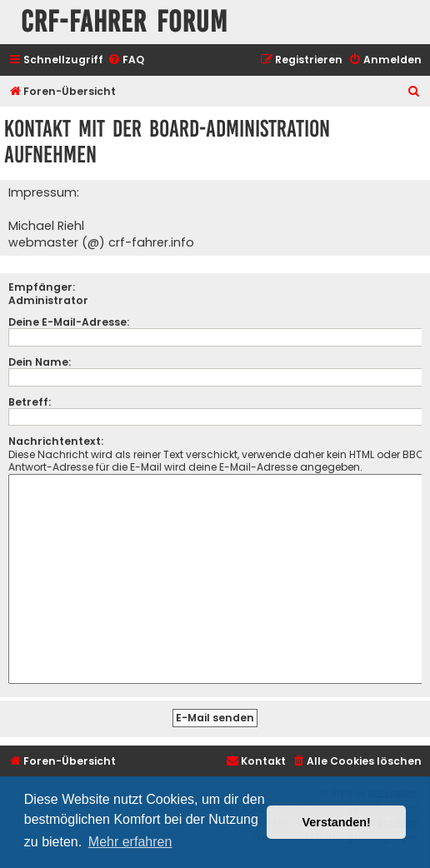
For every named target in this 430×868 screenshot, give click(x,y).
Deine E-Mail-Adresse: (69, 322)
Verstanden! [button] (337, 822)
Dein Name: (40, 362)
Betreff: (30, 402)
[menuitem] (126, 60)
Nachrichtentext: (56, 441)
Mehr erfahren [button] (130, 842)
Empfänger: (42, 287)
